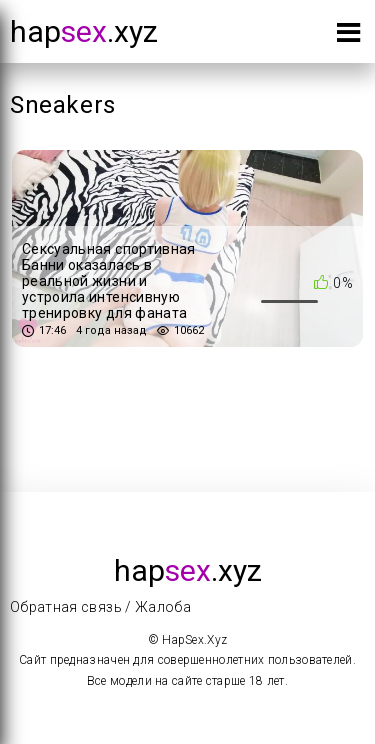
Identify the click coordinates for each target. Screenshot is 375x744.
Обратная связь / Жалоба (100, 607)
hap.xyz (84, 31)
